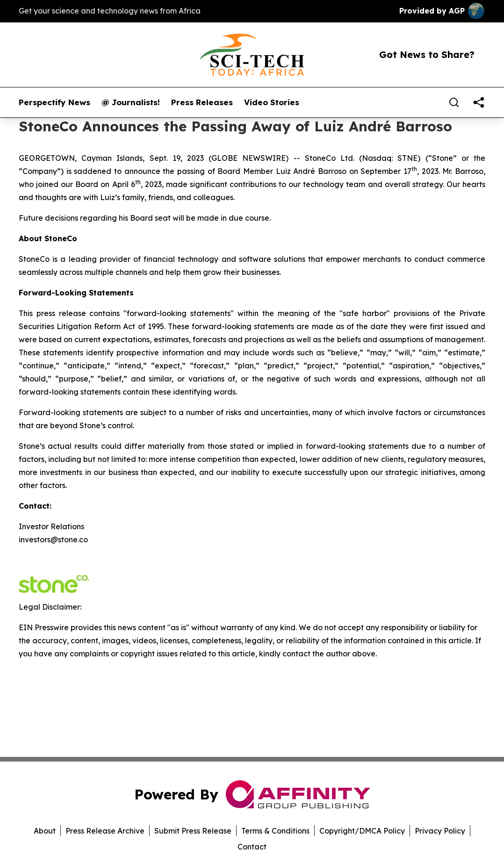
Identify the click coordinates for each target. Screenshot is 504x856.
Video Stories (272, 102)
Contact (252, 847)
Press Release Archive (105, 831)
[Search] (454, 102)
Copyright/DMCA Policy (362, 831)
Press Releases (202, 102)
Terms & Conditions (275, 831)
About (45, 831)
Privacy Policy (440, 831)
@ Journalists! (131, 102)
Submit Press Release (193, 831)
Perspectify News (54, 102)
